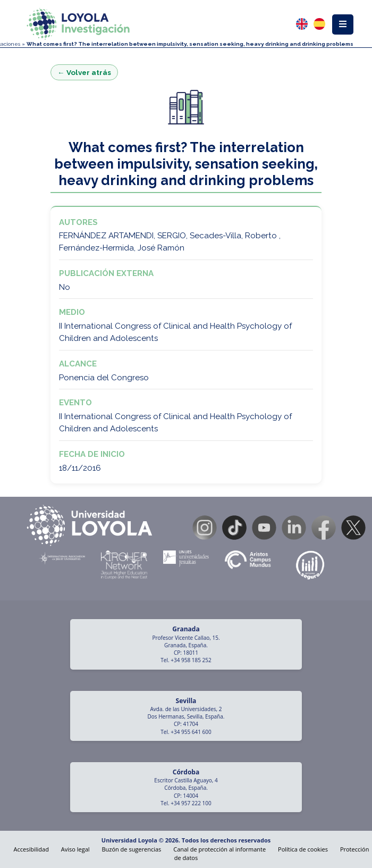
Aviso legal (75, 849)
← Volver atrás (84, 72)
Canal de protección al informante (219, 849)
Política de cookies (303, 849)
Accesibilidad (31, 849)
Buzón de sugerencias (131, 849)
